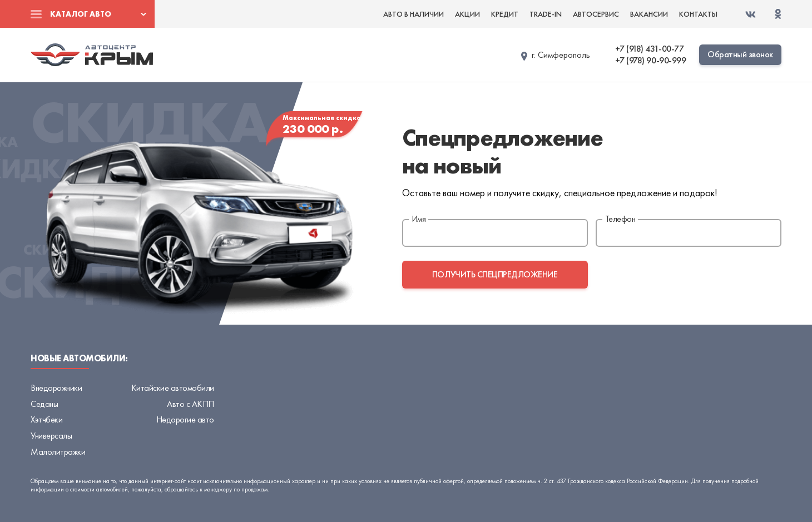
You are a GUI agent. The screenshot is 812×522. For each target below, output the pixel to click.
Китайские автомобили (173, 388)
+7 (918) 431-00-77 (649, 49)
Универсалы (51, 436)
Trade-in (546, 14)
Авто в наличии (414, 14)
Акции (467, 14)
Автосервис (596, 14)
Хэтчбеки (46, 419)
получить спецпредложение (495, 274)
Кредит (505, 14)
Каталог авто (81, 14)
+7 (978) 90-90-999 (650, 61)
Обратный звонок (740, 54)
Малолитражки (58, 452)
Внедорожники (56, 388)
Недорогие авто (185, 419)
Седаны (44, 404)
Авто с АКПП (190, 404)
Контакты (698, 14)
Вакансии (649, 14)
